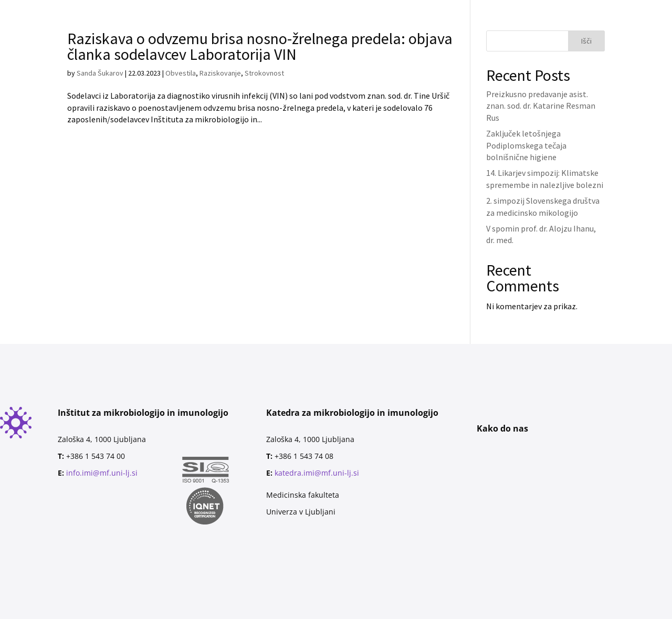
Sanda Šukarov (100, 73)
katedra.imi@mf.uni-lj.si (317, 473)
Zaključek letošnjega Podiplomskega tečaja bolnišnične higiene (526, 145)
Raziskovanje (220, 73)
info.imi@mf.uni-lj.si (102, 473)
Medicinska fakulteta (303, 495)
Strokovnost (264, 73)
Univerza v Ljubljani (301, 512)
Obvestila (181, 73)
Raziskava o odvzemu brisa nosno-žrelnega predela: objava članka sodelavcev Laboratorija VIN (260, 46)
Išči (586, 41)
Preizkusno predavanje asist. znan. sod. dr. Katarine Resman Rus (541, 106)
